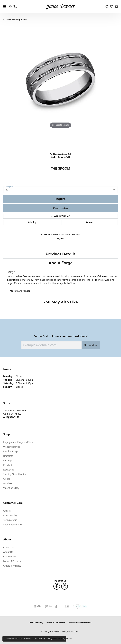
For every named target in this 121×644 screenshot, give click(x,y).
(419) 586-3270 (61, 157)
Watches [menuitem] (8, 483)
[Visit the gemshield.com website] (80, 606)
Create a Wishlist (12, 566)
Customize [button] (61, 208)
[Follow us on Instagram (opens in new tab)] (65, 586)
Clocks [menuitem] (7, 479)
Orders (7, 511)
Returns (90, 223)
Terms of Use (10, 520)
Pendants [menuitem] (8, 465)
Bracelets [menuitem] (8, 456)
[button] (107, 7)
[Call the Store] (11, 417)
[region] (60, 88)
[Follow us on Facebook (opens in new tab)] (57, 586)
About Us (8, 552)
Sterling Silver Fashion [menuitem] (15, 474)
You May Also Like (60, 302)
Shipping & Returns (13, 524)
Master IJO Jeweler (13, 561)
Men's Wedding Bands (16, 20)
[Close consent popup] (64, 639)
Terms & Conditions (56, 623)
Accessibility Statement (80, 623)
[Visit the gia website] (38, 606)
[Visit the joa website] (58, 606)
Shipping (32, 223)
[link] (10, 7)
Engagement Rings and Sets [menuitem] (18, 442)
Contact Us (9, 547)
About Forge (60, 263)
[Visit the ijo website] (49, 606)
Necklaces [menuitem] (9, 470)
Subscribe (91, 345)
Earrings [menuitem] (8, 460)
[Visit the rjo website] (67, 606)
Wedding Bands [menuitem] (12, 447)
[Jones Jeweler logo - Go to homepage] (60, 7)
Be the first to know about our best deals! (61, 336)
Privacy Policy (10, 515)
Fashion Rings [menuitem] (11, 451)
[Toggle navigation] (5, 7)
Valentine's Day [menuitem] (11, 488)
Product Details (61, 254)
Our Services (10, 557)
